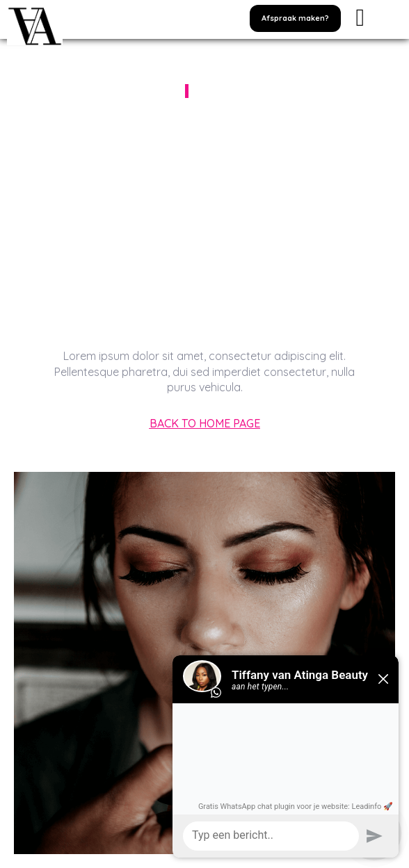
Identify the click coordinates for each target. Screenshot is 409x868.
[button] (295, 18)
